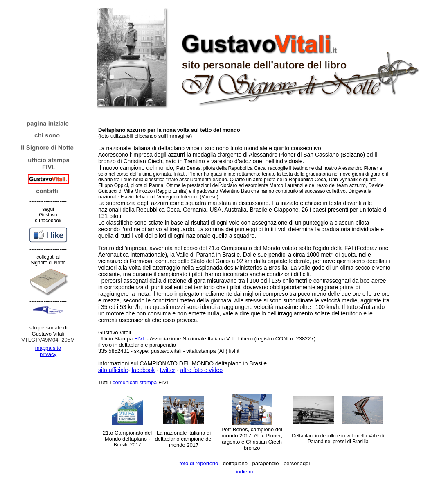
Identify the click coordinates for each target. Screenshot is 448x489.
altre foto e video (202, 370)
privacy (48, 354)
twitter (168, 370)
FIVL (140, 339)
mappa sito (48, 348)
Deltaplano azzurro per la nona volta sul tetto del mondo (169, 130)
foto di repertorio (199, 463)
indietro (245, 472)
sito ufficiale (113, 370)
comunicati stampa (135, 382)
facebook (143, 370)
